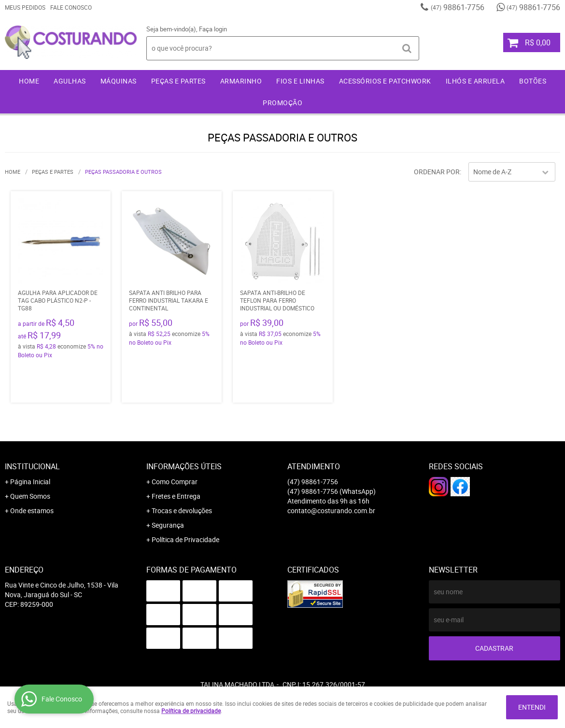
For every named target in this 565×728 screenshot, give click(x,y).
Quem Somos (30, 496)
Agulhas (70, 81)
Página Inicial (30, 482)
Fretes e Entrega (176, 496)
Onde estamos (32, 511)
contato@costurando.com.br (331, 511)
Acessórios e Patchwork (385, 81)
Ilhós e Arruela (475, 81)
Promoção (282, 103)
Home (29, 81)
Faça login (213, 29)
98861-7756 (458, 7)
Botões (533, 81)
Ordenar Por (437, 172)
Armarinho (241, 81)
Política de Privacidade (185, 539)
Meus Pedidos (25, 7)
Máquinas (119, 81)
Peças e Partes (178, 81)
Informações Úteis (184, 466)
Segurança (168, 525)
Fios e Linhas (300, 81)
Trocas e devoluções (182, 511)
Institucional (32, 466)
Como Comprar (175, 482)
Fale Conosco (71, 7)
